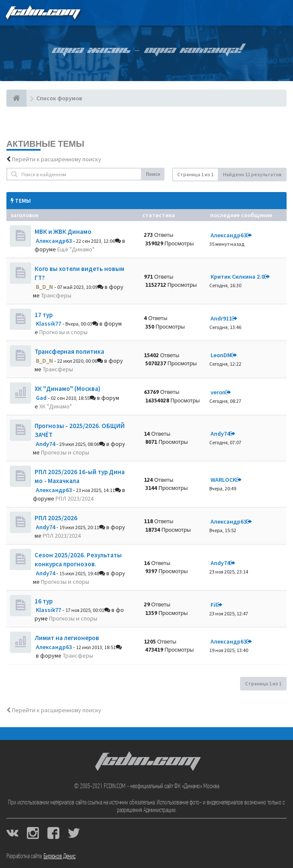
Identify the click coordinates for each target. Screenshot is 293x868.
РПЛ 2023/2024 (75, 498)
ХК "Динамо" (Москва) (67, 389)
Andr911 (221, 318)
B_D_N (44, 287)
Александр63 (54, 241)
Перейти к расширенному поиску (57, 159)
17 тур (44, 315)
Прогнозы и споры (63, 332)
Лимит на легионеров (67, 638)
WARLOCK (223, 480)
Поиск (153, 174)
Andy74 (45, 444)
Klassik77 (48, 323)
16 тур (44, 601)
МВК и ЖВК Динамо (63, 232)
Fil (214, 605)
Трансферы (56, 295)
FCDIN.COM (42, 13)
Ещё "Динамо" (76, 249)
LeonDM (221, 355)
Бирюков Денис (60, 856)
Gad (41, 398)
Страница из (195, 174)
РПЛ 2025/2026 (56, 518)
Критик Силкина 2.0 (237, 277)
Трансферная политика (69, 351)
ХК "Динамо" (56, 406)
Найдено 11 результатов (252, 174)
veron (218, 392)
